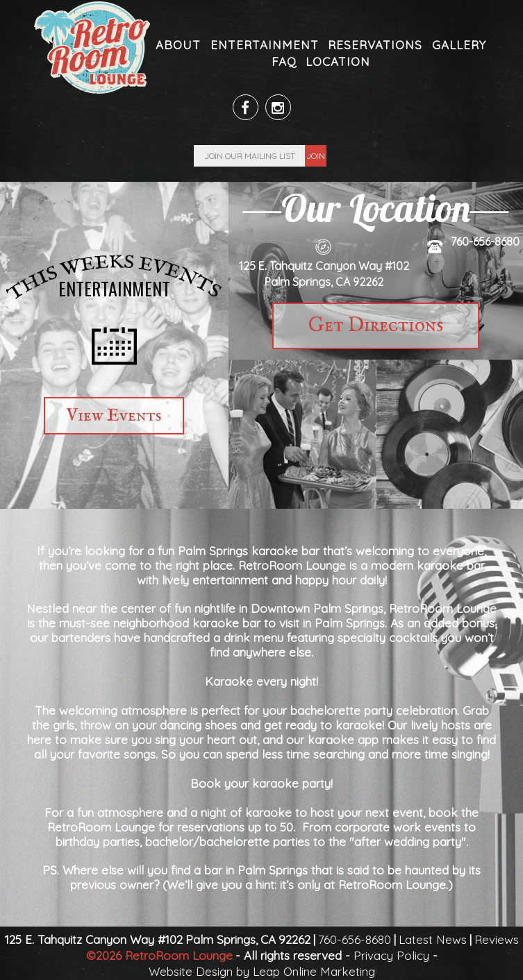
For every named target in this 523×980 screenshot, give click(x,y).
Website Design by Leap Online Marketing (262, 971)
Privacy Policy (391, 955)
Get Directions (376, 326)
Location (338, 61)
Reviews (497, 939)
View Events (114, 415)
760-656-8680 (485, 242)
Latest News (433, 939)
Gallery (459, 45)
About (178, 45)
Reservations (375, 45)
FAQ (284, 61)
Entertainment (265, 45)
